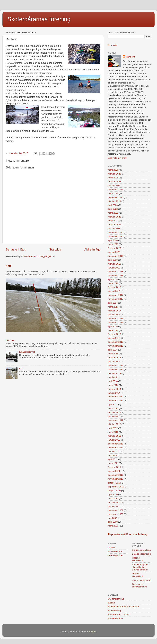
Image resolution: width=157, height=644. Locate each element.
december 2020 (116, 232)
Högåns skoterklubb (138, 559)
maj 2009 (113, 518)
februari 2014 (114, 389)
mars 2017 (113, 307)
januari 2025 (114, 186)
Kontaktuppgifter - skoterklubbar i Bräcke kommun (141, 567)
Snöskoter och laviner (119, 615)
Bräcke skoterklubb (142, 554)
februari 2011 (114, 467)
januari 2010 (114, 506)
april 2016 (113, 326)
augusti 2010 (114, 491)
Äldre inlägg (92, 249)
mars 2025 (113, 178)
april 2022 (113, 209)
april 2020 (113, 240)
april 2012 (113, 428)
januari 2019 (114, 268)
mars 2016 (113, 330)
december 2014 (116, 365)
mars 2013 (113, 408)
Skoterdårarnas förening (39, 19)
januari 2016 (114, 338)
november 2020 (116, 236)
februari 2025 (114, 182)
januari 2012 (114, 440)
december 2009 (116, 510)
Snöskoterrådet (115, 618)
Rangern (130, 57)
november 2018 (116, 275)
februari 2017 (114, 311)
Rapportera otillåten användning (128, 534)
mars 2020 (113, 244)
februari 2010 (114, 502)
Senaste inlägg (16, 249)
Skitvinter (10, 340)
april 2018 (113, 279)
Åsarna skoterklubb (142, 580)
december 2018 (116, 272)
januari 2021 (114, 229)
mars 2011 (113, 463)
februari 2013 (114, 412)
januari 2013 (114, 416)
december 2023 (116, 197)
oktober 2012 (114, 424)
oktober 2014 (114, 373)
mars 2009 (113, 526)
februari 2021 (114, 225)
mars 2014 (113, 385)
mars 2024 (113, 193)
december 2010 (116, 475)
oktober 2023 (114, 201)
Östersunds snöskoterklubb (140, 585)
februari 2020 (114, 248)
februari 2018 (114, 287)
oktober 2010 (114, 483)
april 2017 (113, 303)
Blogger (92, 632)
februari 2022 (114, 217)
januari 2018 (114, 291)
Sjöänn (111, 603)
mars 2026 (113, 170)
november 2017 (116, 299)
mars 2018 (113, 283)
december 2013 (116, 397)
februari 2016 (114, 334)
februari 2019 (114, 264)
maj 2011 (113, 456)
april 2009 (113, 522)
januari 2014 (114, 393)
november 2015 (116, 346)
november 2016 (116, 322)
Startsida (55, 249)
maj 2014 (113, 377)
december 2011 (116, 444)
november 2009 (116, 514)
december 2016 (116, 319)
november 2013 (116, 401)
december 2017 (116, 295)
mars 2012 (113, 432)
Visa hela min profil (117, 158)
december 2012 (116, 420)
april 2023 (113, 205)
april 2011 (113, 459)
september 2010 (116, 487)
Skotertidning (114, 611)
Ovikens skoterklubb (138, 575)
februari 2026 (114, 174)
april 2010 (113, 495)
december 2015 (116, 342)
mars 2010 (113, 498)
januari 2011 (114, 471)
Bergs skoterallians (141, 550)
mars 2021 (113, 221)
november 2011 (116, 448)
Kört (8, 266)
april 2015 (113, 350)
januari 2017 (114, 315)
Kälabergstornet (27, 352)
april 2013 (113, 405)
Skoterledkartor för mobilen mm (123, 607)
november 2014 (116, 369)
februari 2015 (114, 358)
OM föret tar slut (116, 599)
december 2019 (116, 256)
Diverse (112, 548)
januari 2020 (114, 252)
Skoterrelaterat (115, 551)
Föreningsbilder (116, 555)
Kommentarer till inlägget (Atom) (39, 256)
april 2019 (113, 260)
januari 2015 (114, 362)
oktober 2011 (114, 452)
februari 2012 (114, 436)
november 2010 (116, 479)
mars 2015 (113, 354)
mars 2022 (113, 213)
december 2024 (116, 189)
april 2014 (113, 381)
